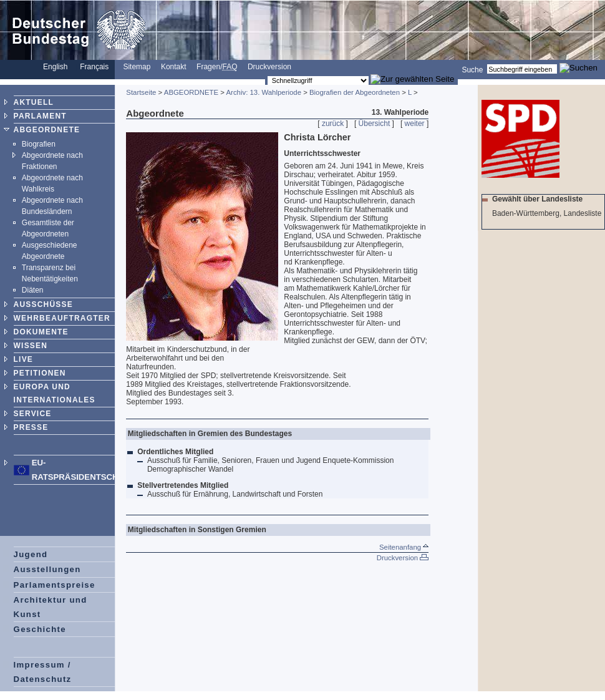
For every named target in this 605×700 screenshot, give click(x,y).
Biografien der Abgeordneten (355, 92)
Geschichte (40, 629)
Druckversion (269, 67)
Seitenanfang (404, 547)
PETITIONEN (40, 373)
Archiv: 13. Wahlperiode (264, 92)
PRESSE (31, 427)
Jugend (31, 554)
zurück (333, 124)
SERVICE (33, 414)
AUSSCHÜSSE (43, 304)
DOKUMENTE (41, 332)
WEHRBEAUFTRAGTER (62, 318)
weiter (415, 124)
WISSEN (31, 346)
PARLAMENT (40, 116)
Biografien (39, 144)
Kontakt (174, 67)
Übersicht (375, 124)
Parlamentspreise (55, 585)
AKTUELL (34, 102)
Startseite (141, 92)
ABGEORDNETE (47, 130)
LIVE (23, 359)
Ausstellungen (47, 569)
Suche (472, 69)
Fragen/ (217, 67)
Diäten (33, 290)
